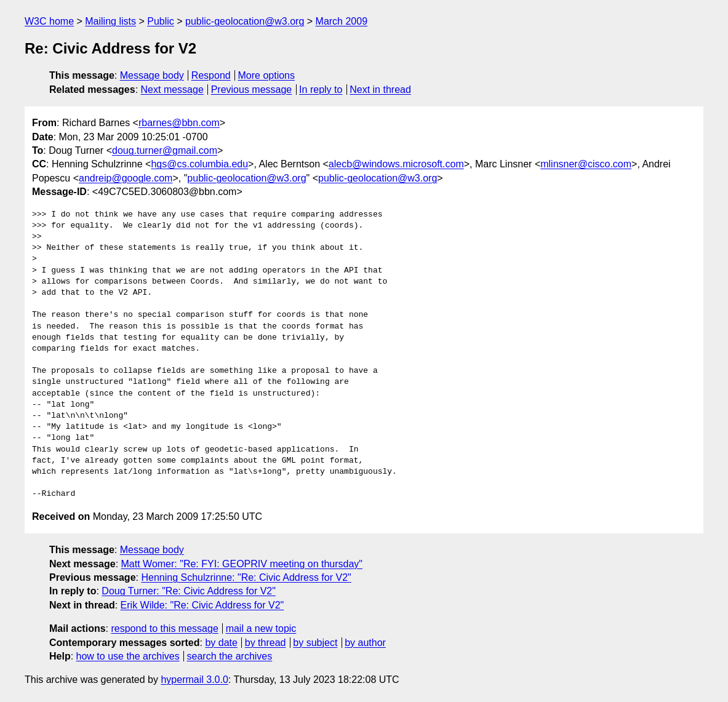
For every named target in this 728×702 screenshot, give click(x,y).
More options (267, 75)
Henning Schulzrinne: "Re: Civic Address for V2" (246, 577)
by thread (266, 643)
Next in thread (380, 90)
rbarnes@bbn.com (179, 123)
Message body (152, 75)
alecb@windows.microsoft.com (396, 164)
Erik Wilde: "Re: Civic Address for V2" (202, 605)
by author (365, 643)
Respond (211, 75)
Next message (172, 90)
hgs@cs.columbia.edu (199, 164)
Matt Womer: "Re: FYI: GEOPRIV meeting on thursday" (242, 564)
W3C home (49, 21)
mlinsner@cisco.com (586, 164)
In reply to (321, 90)
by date (221, 643)
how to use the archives (128, 656)
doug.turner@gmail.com (165, 150)
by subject (315, 643)
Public (161, 21)
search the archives (230, 656)
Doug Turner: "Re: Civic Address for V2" (189, 591)
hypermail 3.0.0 (194, 680)
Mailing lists (110, 21)
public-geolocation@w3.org (245, 21)
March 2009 (342, 21)
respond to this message (164, 628)
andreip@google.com (126, 178)
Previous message (252, 90)
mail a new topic (261, 628)
